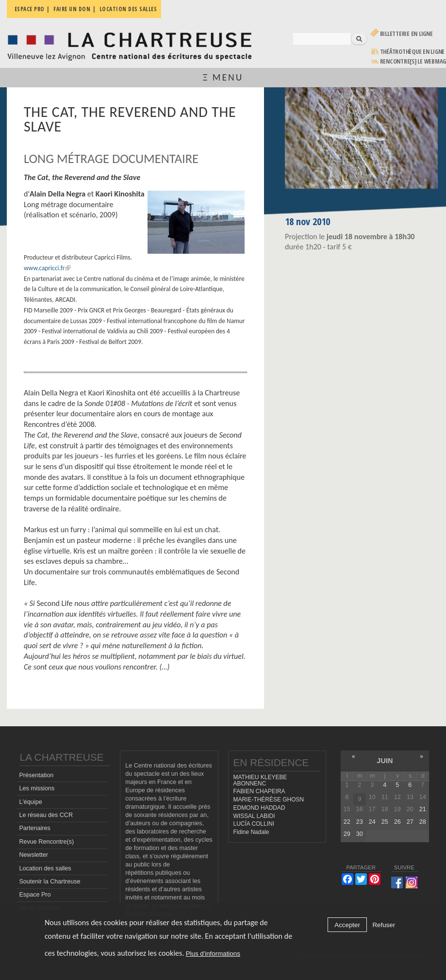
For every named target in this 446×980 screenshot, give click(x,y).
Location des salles (45, 868)
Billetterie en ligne (406, 34)
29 (347, 834)
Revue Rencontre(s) (46, 842)
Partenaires (34, 828)
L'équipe (30, 802)
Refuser (384, 925)
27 (410, 822)
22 (347, 822)
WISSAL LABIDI (254, 816)
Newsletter (33, 855)
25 (385, 822)
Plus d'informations (213, 954)
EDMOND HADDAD (259, 808)
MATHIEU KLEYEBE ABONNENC (260, 780)
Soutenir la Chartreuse (50, 882)
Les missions (37, 788)
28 (423, 822)
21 (423, 809)
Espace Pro (35, 895)
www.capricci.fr (47, 268)
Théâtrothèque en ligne (413, 52)
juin (385, 761)
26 (397, 822)
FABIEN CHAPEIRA (259, 791)
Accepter (347, 925)
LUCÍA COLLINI (254, 824)
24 (372, 822)
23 (360, 822)
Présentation (36, 775)
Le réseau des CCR (46, 815)
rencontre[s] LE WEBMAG (413, 61)
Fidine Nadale (251, 832)
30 (360, 834)
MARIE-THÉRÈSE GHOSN (269, 800)
